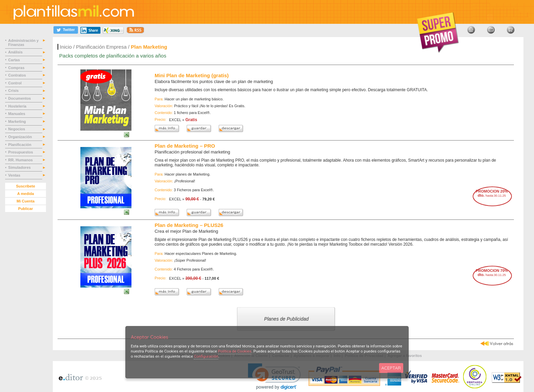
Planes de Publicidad (290, 318)
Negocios (17, 129)
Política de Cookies (235, 351)
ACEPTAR (391, 368)
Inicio (66, 47)
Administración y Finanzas (23, 43)
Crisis (14, 91)
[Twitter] (66, 30)
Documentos (20, 98)
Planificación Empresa (101, 47)
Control (15, 83)
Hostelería (18, 106)
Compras (17, 68)
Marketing (18, 121)
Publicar (25, 209)
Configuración (206, 356)
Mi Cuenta (26, 201)
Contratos (18, 75)
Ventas (15, 175)
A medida (25, 194)
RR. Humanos (21, 160)
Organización (21, 137)
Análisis (16, 52)
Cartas (14, 60)
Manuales (18, 114)
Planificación (20, 145)
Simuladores (20, 167)
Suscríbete (26, 186)
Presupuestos (21, 152)
